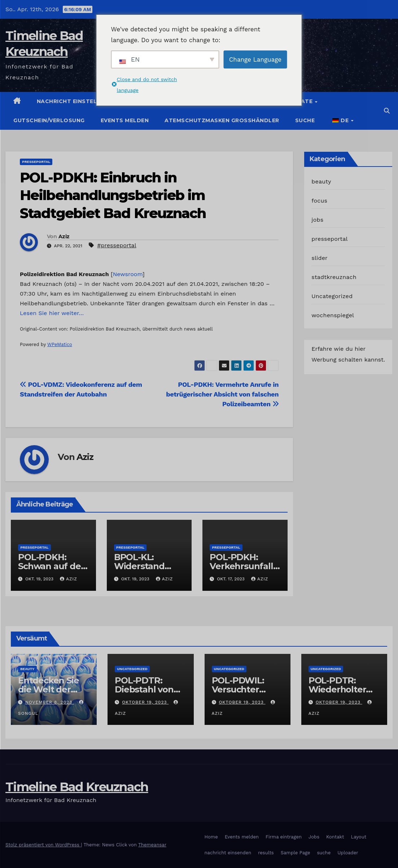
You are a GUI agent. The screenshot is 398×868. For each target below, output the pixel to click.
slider (320, 258)
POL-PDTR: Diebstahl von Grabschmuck (144, 689)
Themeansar (152, 845)
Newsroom (128, 274)
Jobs (314, 837)
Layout (358, 837)
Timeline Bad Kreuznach (77, 787)
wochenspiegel (333, 315)
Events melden (125, 120)
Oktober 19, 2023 (145, 702)
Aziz (64, 236)
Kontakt (335, 837)
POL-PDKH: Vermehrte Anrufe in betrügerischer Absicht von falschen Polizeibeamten (222, 394)
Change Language (255, 59)
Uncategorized (332, 296)
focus (319, 201)
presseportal (36, 162)
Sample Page (296, 853)
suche (305, 120)
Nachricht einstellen (72, 101)
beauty (321, 181)
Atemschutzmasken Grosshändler (222, 120)
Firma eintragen (284, 837)
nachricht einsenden (228, 853)
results (266, 853)
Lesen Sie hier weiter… (52, 313)
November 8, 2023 (50, 702)
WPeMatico (60, 344)
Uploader (348, 853)
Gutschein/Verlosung (49, 120)
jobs (317, 220)
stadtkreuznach (334, 277)
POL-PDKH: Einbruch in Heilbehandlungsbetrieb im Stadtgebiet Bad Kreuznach (113, 195)
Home (211, 837)
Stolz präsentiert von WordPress (43, 845)
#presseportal (117, 245)
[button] (387, 111)
